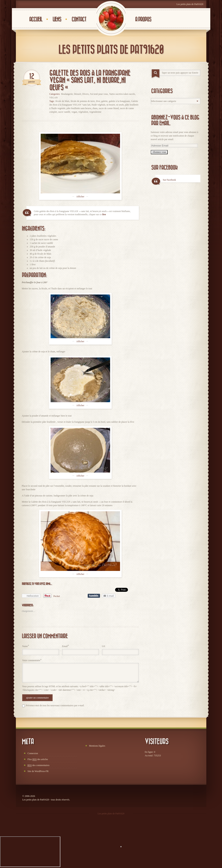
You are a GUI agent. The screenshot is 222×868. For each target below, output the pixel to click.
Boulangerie (67, 94)
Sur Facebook (164, 168)
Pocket (57, 596)
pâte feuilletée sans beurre (79, 108)
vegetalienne (95, 112)
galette (105, 101)
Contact (79, 19)
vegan (74, 112)
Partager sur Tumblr (94, 596)
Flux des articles (38, 759)
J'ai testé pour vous (99, 94)
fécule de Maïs (62, 101)
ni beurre (111, 105)
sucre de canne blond (109, 108)
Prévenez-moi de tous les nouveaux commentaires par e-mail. (55, 705)
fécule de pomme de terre (83, 101)
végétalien (83, 112)
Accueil (36, 19)
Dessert (78, 94)
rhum (95, 108)
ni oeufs (120, 105)
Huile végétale (98, 105)
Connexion (33, 753)
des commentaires (39, 765)
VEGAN (54, 98)
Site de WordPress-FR (38, 771)
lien (104, 214)
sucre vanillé (64, 112)
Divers (86, 94)
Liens (57, 19)
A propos (143, 19)
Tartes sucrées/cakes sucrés (122, 94)
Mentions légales (97, 746)
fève (98, 101)
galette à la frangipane (119, 101)
